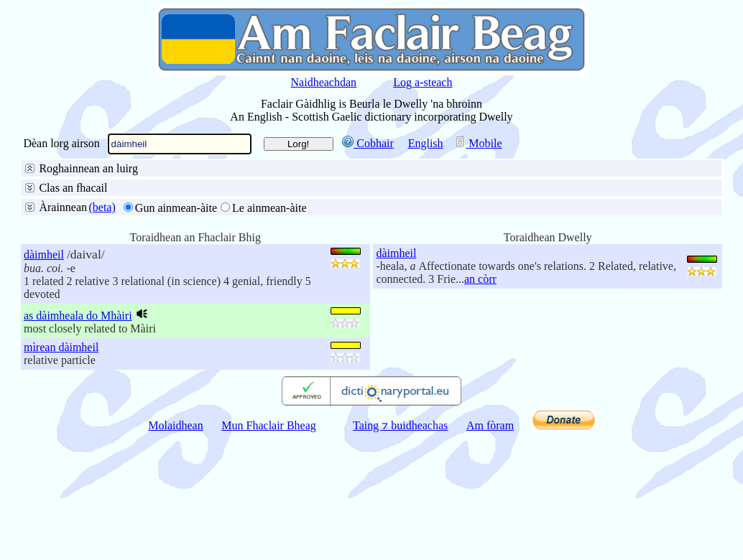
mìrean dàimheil (61, 471)
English (426, 143)
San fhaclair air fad (83, 186)
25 (72, 292)
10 (45, 292)
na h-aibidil (239, 238)
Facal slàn (63, 204)
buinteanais (171, 238)
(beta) (102, 331)
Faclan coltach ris (212, 221)
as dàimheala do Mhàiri (78, 439)
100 (128, 292)
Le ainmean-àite (269, 331)
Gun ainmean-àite (176, 331)
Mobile (478, 143)
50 (98, 292)
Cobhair (368, 143)
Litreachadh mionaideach (98, 221)
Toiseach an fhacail (145, 204)
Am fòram (490, 549)
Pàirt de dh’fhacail (351, 204)
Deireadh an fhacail (249, 204)
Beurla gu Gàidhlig (186, 186)
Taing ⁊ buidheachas (400, 549)
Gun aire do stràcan (84, 255)
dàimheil (44, 378)
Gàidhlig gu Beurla (289, 186)
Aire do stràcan (179, 255)
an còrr (480, 402)
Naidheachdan (324, 82)
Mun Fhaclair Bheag (269, 549)
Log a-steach (423, 82)
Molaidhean (175, 549)
